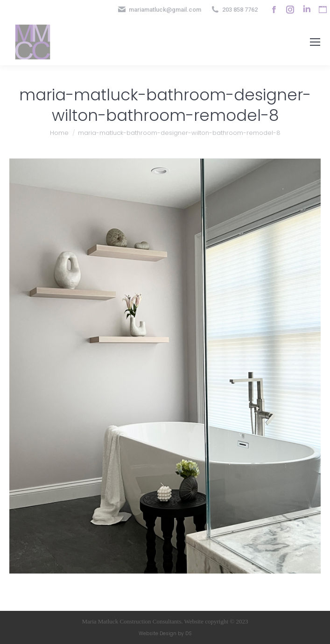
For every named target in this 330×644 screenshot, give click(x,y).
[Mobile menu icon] (315, 42)
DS (189, 633)
